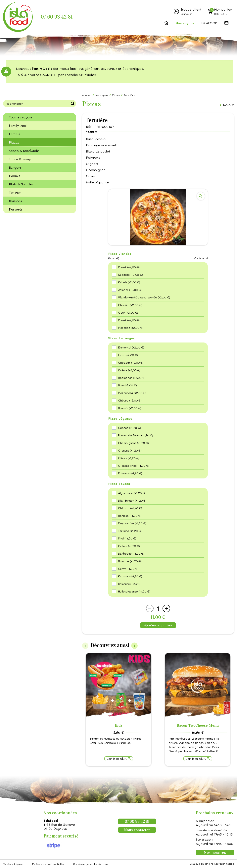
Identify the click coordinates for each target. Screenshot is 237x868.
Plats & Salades (21, 184)
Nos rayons (185, 23)
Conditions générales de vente (91, 864)
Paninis (15, 176)
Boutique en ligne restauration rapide (212, 864)
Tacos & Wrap (20, 159)
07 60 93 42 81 (57, 17)
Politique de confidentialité (48, 864)
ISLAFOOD (209, 23)
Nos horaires (215, 852)
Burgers (15, 167)
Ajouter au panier (158, 625)
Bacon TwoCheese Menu (198, 725)
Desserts (16, 209)
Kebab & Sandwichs (24, 151)
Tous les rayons (21, 117)
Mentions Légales (13, 864)
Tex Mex (15, 192)
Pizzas (14, 142)
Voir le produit (117, 759)
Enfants (15, 134)
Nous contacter (137, 830)
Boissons (15, 201)
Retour (229, 105)
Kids (119, 725)
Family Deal (18, 125)
